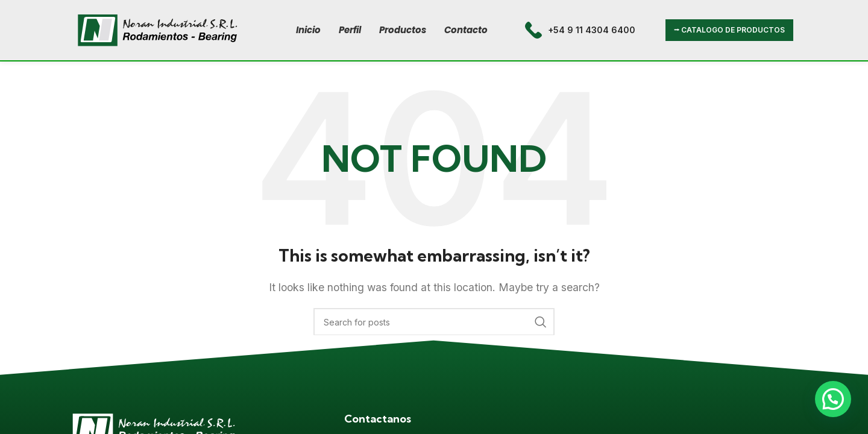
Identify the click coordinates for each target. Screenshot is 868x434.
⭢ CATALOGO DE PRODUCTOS (729, 30)
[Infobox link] (580, 30)
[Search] (434, 322)
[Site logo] (157, 29)
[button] (833, 399)
